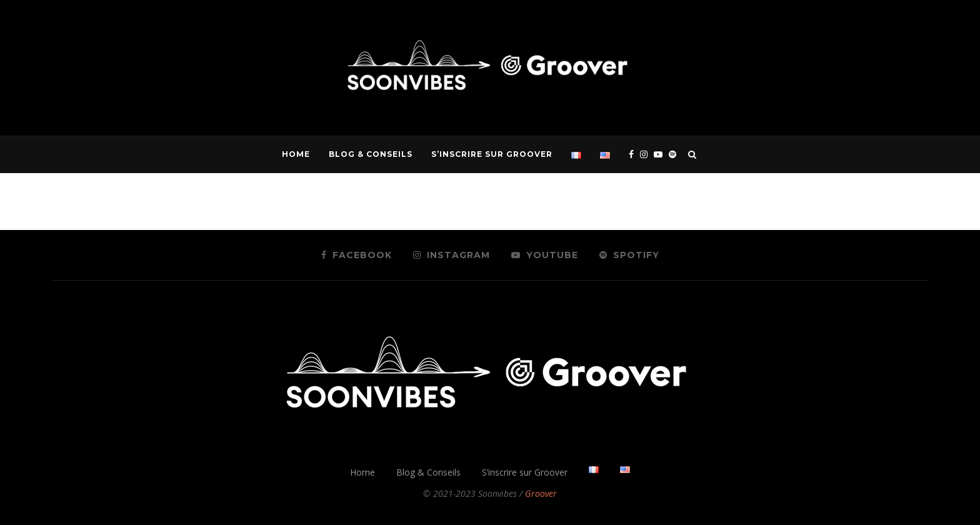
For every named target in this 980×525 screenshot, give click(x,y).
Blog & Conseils (371, 154)
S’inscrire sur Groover (492, 154)
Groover (541, 493)
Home (296, 154)
